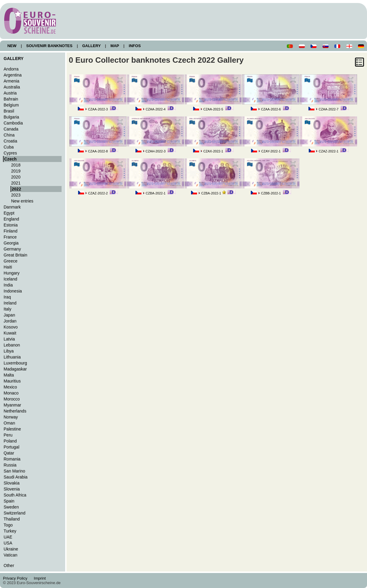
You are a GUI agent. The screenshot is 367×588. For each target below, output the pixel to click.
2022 (16, 189)
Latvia (9, 339)
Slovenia (12, 489)
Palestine (12, 429)
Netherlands (15, 411)
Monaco (11, 393)
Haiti (8, 267)
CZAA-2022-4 (156, 109)
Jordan (10, 321)
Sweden (11, 507)
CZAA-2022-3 (98, 109)
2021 (16, 183)
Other (9, 565)
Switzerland (15, 513)
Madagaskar (15, 369)
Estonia (11, 225)
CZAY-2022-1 (271, 151)
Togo (8, 525)
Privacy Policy (17, 578)
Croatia (10, 141)
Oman (9, 423)
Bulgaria (11, 117)
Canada (11, 129)
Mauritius (12, 381)
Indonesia (13, 291)
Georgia (11, 243)
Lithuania (12, 357)
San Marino (14, 471)
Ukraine (11, 549)
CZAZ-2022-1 (329, 151)
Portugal (11, 447)
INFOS (135, 46)
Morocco (12, 399)
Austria (10, 93)
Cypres (10, 153)
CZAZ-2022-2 (98, 193)
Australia (12, 87)
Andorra (11, 69)
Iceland (10, 279)
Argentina (13, 75)
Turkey (10, 531)
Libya (9, 351)
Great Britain (15, 255)
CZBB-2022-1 (271, 193)
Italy (8, 309)
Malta (9, 375)
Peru (8, 435)
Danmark (12, 207)
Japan (9, 315)
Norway (11, 417)
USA (8, 543)
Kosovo (11, 327)
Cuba (9, 147)
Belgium (11, 105)
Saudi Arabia (16, 477)
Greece (11, 261)
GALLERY (91, 46)
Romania (12, 459)
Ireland (10, 303)
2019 (16, 171)
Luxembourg (15, 363)
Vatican (11, 555)
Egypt (9, 213)
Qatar (9, 453)
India (8, 285)
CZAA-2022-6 (271, 109)
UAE (8, 537)
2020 (16, 177)
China (9, 135)
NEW (12, 46)
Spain (9, 501)
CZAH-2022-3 (156, 151)
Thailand (12, 519)
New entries (22, 201)
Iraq (7, 297)
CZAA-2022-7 (329, 109)
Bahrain (11, 99)
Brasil (9, 111)
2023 (16, 195)
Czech (10, 159)
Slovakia (12, 483)
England (11, 219)
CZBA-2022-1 (156, 193)
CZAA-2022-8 (98, 151)
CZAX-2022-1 (213, 151)
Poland (10, 441)
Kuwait (10, 333)
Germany (12, 249)
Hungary (12, 273)
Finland (11, 231)
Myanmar (12, 405)
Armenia (11, 81)
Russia (10, 465)
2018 (16, 165)
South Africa (15, 495)
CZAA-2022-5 (213, 109)
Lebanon (12, 345)
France (10, 237)
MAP (115, 46)
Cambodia (13, 123)
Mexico (10, 387)
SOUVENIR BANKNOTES (49, 46)
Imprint (41, 578)
